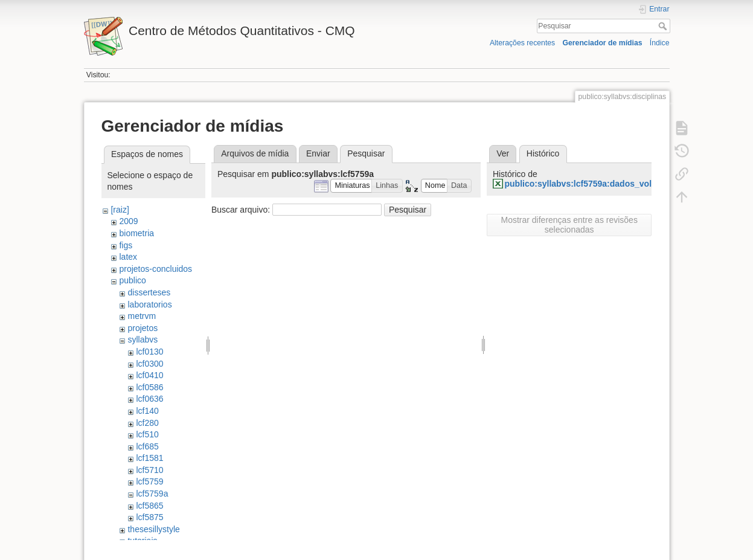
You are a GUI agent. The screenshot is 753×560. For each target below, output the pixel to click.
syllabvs (143, 340)
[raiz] (120, 210)
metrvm (142, 316)
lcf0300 (149, 364)
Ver (503, 153)
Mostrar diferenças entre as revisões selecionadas (569, 225)
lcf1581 (149, 458)
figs (126, 245)
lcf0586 (149, 387)
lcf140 (147, 411)
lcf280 (147, 423)
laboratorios (149, 304)
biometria (136, 233)
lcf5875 (149, 517)
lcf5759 (149, 481)
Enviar (318, 153)
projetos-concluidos (155, 269)
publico (132, 280)
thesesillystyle (153, 529)
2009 (128, 221)
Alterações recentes (522, 43)
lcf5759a (152, 494)
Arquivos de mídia (255, 153)
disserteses (149, 292)
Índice (660, 43)
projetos (143, 328)
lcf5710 (149, 470)
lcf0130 (149, 352)
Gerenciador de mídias (602, 43)
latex (128, 257)
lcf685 (147, 446)
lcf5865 (149, 506)
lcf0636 (149, 399)
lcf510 (147, 434)
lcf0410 (149, 375)
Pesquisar (664, 26)
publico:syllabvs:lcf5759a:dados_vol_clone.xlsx (601, 184)
